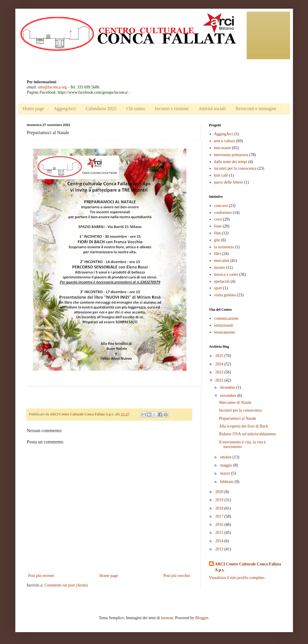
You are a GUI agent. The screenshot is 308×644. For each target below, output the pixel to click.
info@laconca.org (52, 87)
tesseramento (225, 332)
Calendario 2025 (101, 109)
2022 (220, 380)
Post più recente (41, 576)
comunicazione (226, 318)
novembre (229, 396)
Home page (33, 109)
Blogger (202, 618)
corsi (218, 219)
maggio (227, 465)
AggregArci (65, 109)
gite (217, 240)
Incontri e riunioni (172, 109)
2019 (220, 500)
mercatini (222, 261)
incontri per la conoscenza (235, 168)
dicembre (228, 387)
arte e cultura (225, 141)
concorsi (221, 206)
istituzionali (224, 325)
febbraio (227, 482)
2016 (220, 524)
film (217, 233)
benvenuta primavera (231, 155)
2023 (220, 372)
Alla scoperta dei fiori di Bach (243, 426)
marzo (226, 473)
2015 (220, 533)
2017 (220, 516)
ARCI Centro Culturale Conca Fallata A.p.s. (248, 567)
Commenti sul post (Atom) (66, 585)
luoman (167, 618)
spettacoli (222, 281)
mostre (220, 268)
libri (217, 254)
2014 (220, 541)
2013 (220, 549)
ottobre (226, 457)
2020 (220, 492)
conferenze (223, 213)
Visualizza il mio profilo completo (237, 578)
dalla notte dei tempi (231, 162)
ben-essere (223, 148)
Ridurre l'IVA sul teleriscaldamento (247, 434)
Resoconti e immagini (256, 109)
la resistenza (224, 247)
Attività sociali (212, 109)
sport (218, 288)
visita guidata (225, 295)
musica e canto (226, 274)
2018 (220, 508)
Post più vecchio (177, 576)
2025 (220, 356)
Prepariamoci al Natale (237, 418)
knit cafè (221, 175)
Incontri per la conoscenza (240, 410)
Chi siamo (135, 109)
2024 (220, 364)
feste (218, 226)
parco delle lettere (228, 182)
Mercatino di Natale (235, 402)
